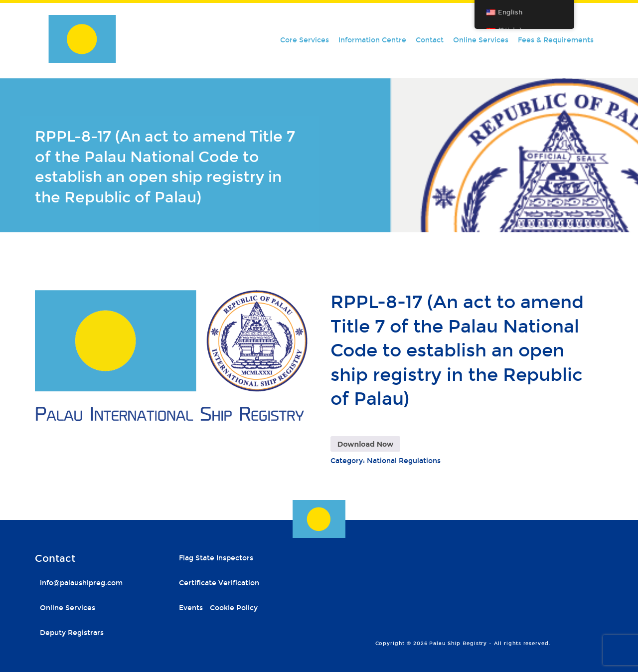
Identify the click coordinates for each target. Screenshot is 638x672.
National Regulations (404, 461)
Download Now (365, 444)
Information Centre (372, 40)
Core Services (305, 40)
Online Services (481, 40)
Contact (430, 40)
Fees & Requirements (556, 40)
